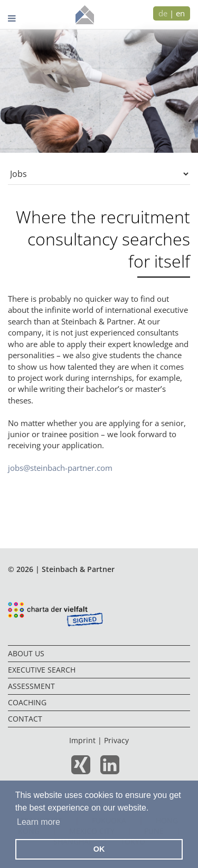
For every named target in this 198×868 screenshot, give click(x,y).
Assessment (31, 686)
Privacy (116, 740)
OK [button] (99, 849)
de (163, 13)
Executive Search (42, 670)
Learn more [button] (39, 822)
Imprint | (87, 740)
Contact (25, 719)
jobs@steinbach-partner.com (60, 468)
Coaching (27, 702)
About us (26, 653)
